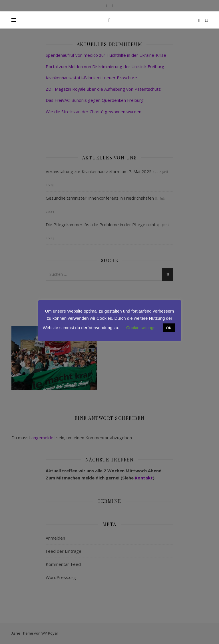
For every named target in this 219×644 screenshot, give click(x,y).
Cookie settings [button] (141, 328)
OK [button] (169, 328)
